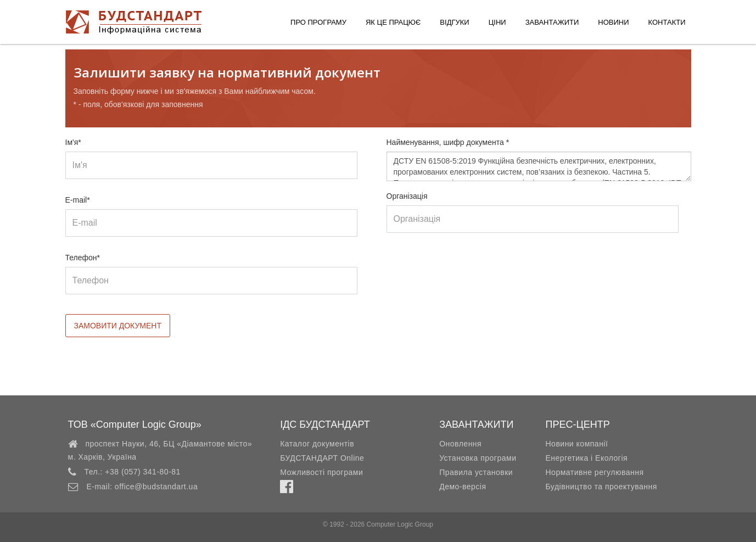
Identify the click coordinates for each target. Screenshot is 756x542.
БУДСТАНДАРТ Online (322, 458)
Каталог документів (317, 444)
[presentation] (470, 274)
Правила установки (476, 472)
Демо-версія (463, 487)
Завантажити (552, 22)
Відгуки (454, 22)
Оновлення (460, 444)
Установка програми (478, 458)
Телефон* (83, 258)
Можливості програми (321, 472)
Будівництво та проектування (601, 487)
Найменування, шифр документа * (448, 142)
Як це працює (393, 22)
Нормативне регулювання (594, 472)
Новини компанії (576, 444)
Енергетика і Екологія (586, 458)
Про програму (318, 22)
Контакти (667, 22)
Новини (613, 22)
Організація (407, 196)
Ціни (497, 22)
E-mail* (78, 200)
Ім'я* (73, 142)
